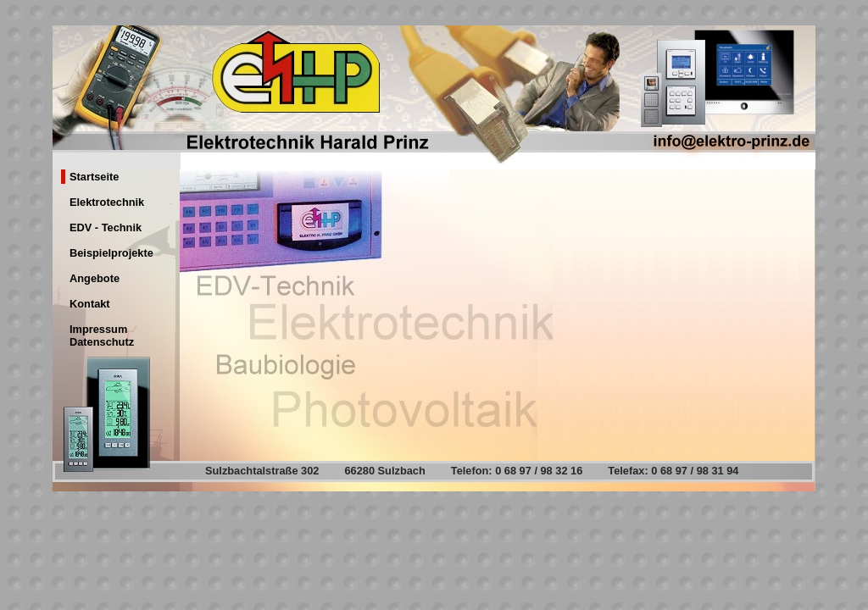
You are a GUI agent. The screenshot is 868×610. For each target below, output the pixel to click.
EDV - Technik (106, 227)
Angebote (95, 278)
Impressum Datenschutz (102, 335)
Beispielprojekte (111, 253)
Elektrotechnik (107, 202)
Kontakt (90, 304)
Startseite (94, 177)
